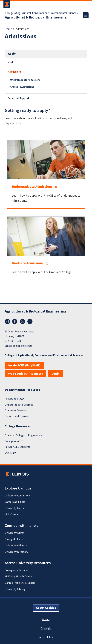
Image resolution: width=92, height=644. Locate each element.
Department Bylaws (16, 416)
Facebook (15, 322)
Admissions (15, 72)
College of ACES (14, 441)
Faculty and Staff (15, 399)
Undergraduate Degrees (19, 405)
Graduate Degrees (15, 410)
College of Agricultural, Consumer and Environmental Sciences (41, 13)
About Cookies (46, 608)
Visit (11, 62)
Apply (12, 54)
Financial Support (19, 98)
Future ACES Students (18, 447)
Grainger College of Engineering (23, 435)
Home (8, 29)
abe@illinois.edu (22, 346)
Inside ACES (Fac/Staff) (24, 365)
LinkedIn (30, 322)
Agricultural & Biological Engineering (36, 17)
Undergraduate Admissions (25, 80)
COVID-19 (10, 453)
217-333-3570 (13, 341)
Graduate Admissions (22, 87)
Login (56, 374)
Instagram (7, 322)
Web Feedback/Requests (26, 374)
